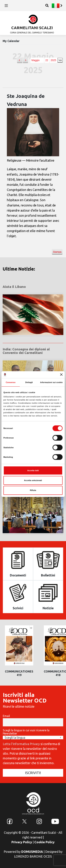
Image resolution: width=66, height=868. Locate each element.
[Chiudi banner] (61, 375)
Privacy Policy (22, 842)
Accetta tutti (33, 470)
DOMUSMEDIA (32, 852)
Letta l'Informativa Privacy (21, 744)
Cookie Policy (44, 842)
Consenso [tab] (11, 382)
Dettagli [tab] (29, 382)
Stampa (57, 253)
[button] (20, 60)
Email (6, 716)
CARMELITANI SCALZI (32, 28)
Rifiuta (33, 490)
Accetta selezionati (33, 480)
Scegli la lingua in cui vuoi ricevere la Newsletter (26, 732)
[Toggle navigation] (6, 6)
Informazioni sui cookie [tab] (51, 382)
